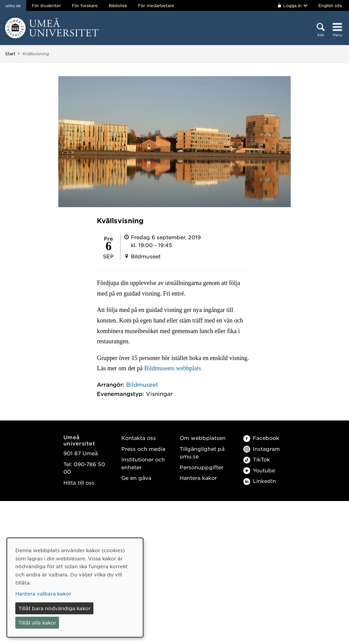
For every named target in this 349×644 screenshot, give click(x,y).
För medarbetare (156, 5)
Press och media (143, 449)
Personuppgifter (201, 467)
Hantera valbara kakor (43, 593)
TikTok (257, 459)
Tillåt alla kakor (37, 622)
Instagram (262, 449)
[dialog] (75, 588)
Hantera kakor (198, 478)
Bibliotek (118, 5)
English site (330, 5)
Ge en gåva (136, 478)
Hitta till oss (79, 482)
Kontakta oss (139, 438)
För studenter (46, 5)
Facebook (261, 438)
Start (10, 54)
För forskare (85, 5)
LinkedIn (260, 481)
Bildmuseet (142, 384)
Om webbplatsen (203, 438)
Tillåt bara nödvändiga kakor (55, 608)
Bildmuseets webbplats (172, 368)
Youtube (259, 470)
